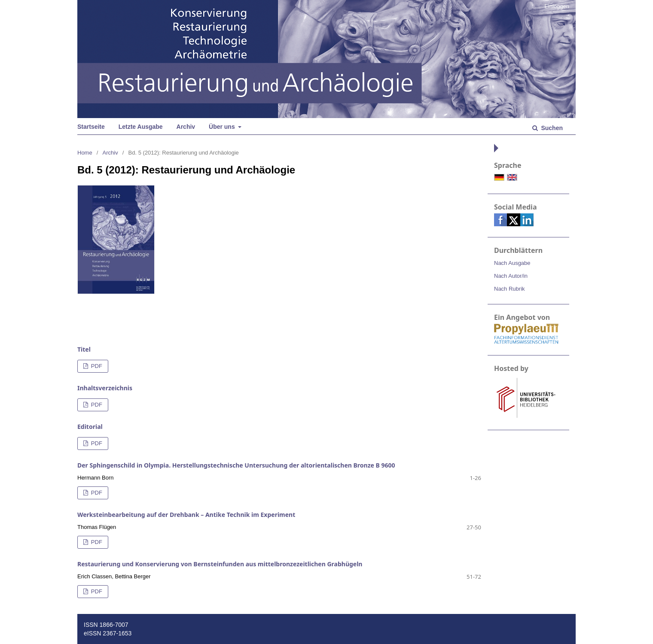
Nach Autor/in (511, 276)
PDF (96, 366)
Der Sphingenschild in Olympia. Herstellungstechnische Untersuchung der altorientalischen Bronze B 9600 (236, 465)
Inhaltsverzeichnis (105, 388)
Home (85, 153)
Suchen (551, 128)
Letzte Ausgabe (141, 127)
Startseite (91, 127)
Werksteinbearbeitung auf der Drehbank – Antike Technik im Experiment (186, 515)
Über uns (223, 127)
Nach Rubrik (510, 289)
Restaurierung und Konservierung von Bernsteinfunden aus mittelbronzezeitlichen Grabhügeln (220, 564)
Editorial (90, 427)
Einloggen (557, 6)
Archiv (186, 127)
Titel (84, 349)
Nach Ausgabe (512, 263)
